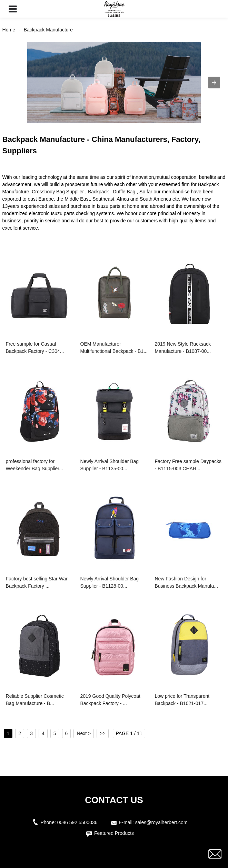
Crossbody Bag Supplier (58, 192)
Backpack (98, 192)
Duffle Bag (124, 192)
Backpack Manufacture (48, 30)
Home (9, 30)
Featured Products (114, 833)
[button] (13, 9)
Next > (84, 733)
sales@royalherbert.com (161, 822)
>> (102, 733)
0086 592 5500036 (79, 822)
